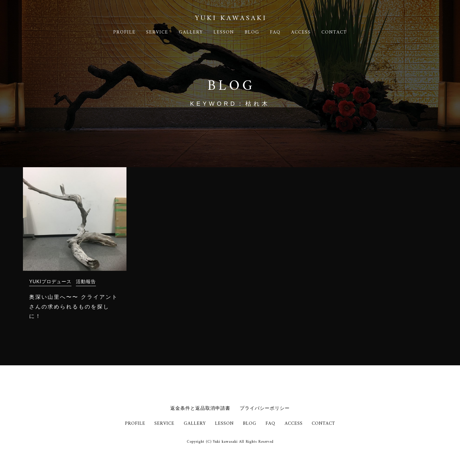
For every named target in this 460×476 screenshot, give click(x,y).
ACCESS (301, 32)
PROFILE (124, 32)
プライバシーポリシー (265, 408)
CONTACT (334, 32)
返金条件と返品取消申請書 (200, 408)
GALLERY (191, 32)
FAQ (275, 32)
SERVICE (157, 32)
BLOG (252, 32)
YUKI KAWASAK (230, 18)
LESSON (224, 32)
